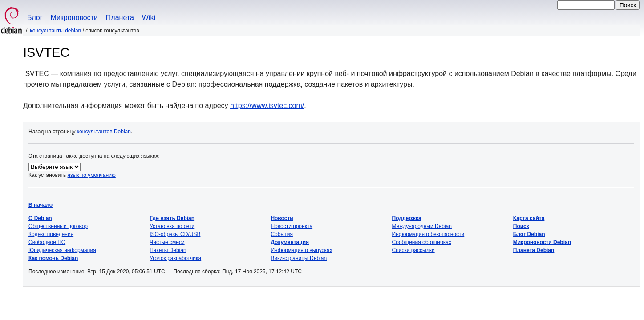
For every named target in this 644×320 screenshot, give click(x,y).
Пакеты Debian (168, 250)
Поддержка (407, 218)
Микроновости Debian (542, 242)
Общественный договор (58, 226)
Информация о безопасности (428, 234)
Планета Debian (534, 250)
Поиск (521, 226)
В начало (41, 205)
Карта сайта (529, 218)
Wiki (149, 18)
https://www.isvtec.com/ (267, 106)
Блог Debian (529, 234)
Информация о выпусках (301, 250)
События (282, 234)
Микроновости (74, 18)
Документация (290, 242)
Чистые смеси (167, 242)
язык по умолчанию (92, 175)
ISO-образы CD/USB (175, 234)
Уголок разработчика (175, 258)
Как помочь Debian (53, 258)
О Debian (40, 218)
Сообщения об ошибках (422, 242)
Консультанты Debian (55, 31)
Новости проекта (292, 226)
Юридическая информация (62, 250)
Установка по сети (172, 226)
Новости (282, 218)
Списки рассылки (413, 250)
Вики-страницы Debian (299, 258)
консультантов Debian (104, 132)
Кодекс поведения (51, 234)
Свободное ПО (47, 242)
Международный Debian (422, 226)
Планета (120, 18)
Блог (35, 18)
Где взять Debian (172, 218)
